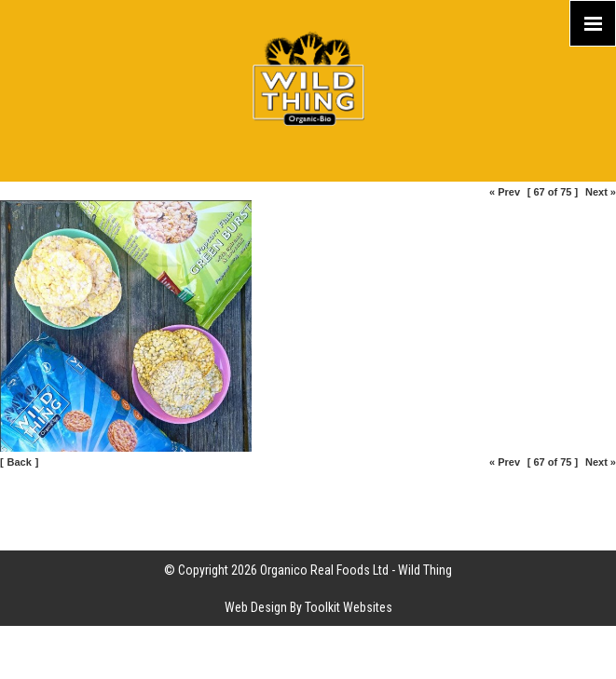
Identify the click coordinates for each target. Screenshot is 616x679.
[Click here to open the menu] (593, 23)
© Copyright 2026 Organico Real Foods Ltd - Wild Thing (308, 570)
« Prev (505, 192)
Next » (601, 192)
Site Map (308, 495)
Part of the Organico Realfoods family (308, 532)
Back (20, 462)
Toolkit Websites (349, 607)
